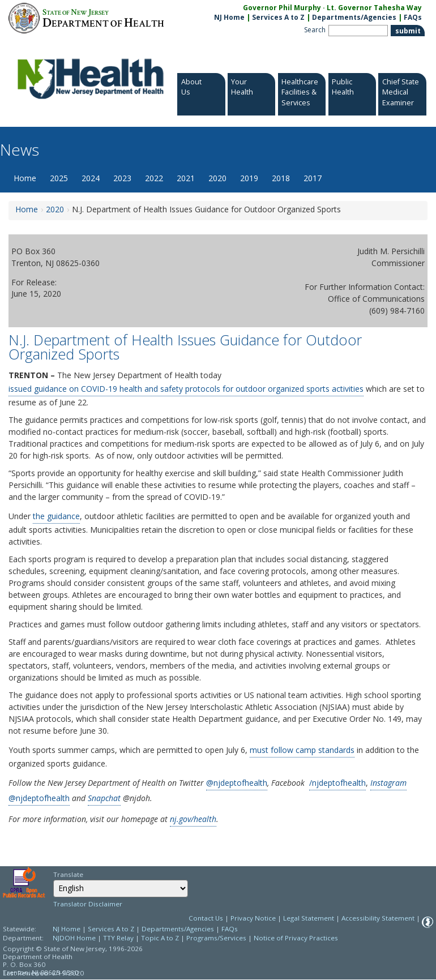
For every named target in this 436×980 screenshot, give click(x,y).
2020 (217, 178)
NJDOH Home (74, 938)
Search (315, 30)
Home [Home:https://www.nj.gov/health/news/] (27, 209)
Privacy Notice (253, 918)
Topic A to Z (160, 938)
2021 (186, 178)
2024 (91, 178)
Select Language (53, 880)
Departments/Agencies (354, 17)
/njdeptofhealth (337, 783)
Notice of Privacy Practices (296, 938)
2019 (249, 178)
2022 (154, 178)
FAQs (230, 929)
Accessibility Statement (378, 918)
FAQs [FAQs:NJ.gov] (413, 17)
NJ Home (229, 17)
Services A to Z (278, 17)
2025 (59, 178)
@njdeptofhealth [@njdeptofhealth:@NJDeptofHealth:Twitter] (237, 783)
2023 (122, 178)
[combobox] (121, 889)
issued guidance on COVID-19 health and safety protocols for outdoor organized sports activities (186, 389)
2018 (281, 178)
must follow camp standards (302, 750)
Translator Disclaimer (88, 904)
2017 (313, 178)
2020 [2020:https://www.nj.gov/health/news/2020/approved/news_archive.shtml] (55, 209)
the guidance (56, 516)
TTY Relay (119, 938)
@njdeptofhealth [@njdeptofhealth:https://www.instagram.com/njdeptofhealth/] (39, 798)
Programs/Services (216, 938)
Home (25, 178)
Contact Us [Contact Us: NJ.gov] (206, 918)
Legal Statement (309, 918)
